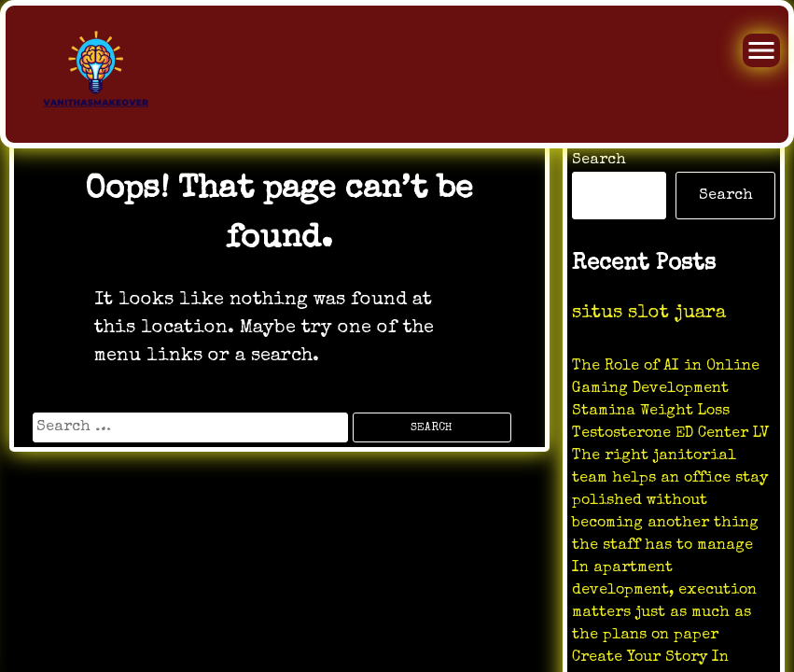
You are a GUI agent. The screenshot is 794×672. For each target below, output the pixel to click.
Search (599, 161)
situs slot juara (649, 314)
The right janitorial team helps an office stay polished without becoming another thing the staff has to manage (670, 501)
